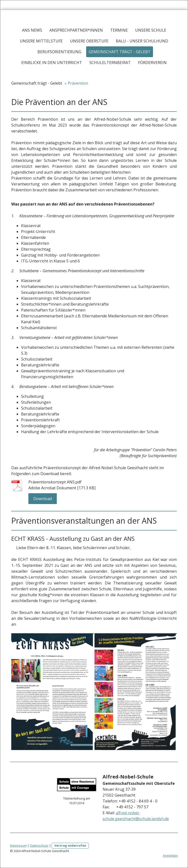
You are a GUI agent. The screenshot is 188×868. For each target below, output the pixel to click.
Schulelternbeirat (110, 63)
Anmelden (170, 855)
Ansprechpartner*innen (76, 30)
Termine (119, 30)
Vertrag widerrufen (70, 845)
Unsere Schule (151, 30)
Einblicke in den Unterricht (52, 63)
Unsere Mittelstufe (41, 41)
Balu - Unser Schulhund (142, 41)
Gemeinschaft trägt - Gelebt (120, 52)
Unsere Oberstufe (89, 41)
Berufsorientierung (59, 52)
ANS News (32, 30)
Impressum (18, 845)
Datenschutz (39, 845)
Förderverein (152, 63)
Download (43, 499)
